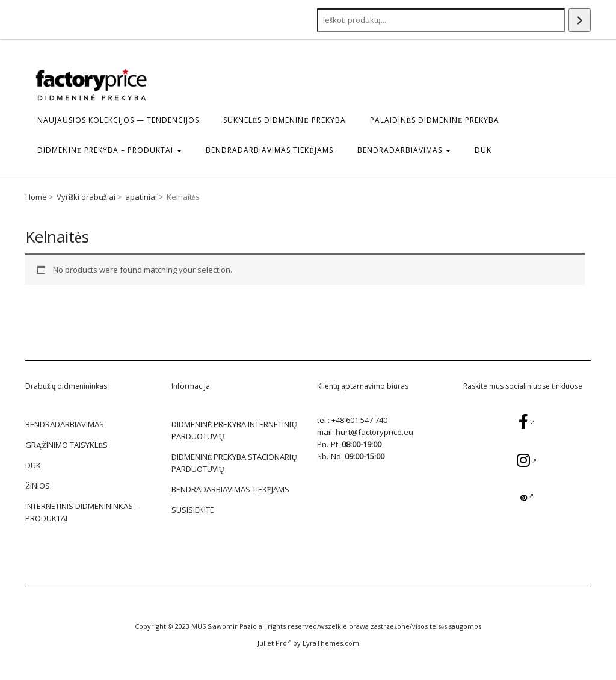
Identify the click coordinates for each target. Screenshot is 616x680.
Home (36, 197)
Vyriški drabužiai (86, 197)
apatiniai (141, 197)
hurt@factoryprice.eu (374, 432)
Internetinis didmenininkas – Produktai (82, 512)
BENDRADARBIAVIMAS (404, 150)
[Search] (580, 20)
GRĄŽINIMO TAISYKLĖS (66, 445)
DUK (483, 150)
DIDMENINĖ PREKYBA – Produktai (109, 150)
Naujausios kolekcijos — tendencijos (118, 120)
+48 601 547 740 (359, 420)
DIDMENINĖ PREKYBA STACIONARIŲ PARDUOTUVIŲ (234, 463)
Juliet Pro (274, 643)
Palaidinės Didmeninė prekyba (435, 120)
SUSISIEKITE (193, 510)
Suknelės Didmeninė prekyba (285, 120)
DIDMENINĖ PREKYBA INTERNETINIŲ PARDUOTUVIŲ (234, 430)
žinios (38, 486)
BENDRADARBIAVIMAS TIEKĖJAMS (269, 150)
